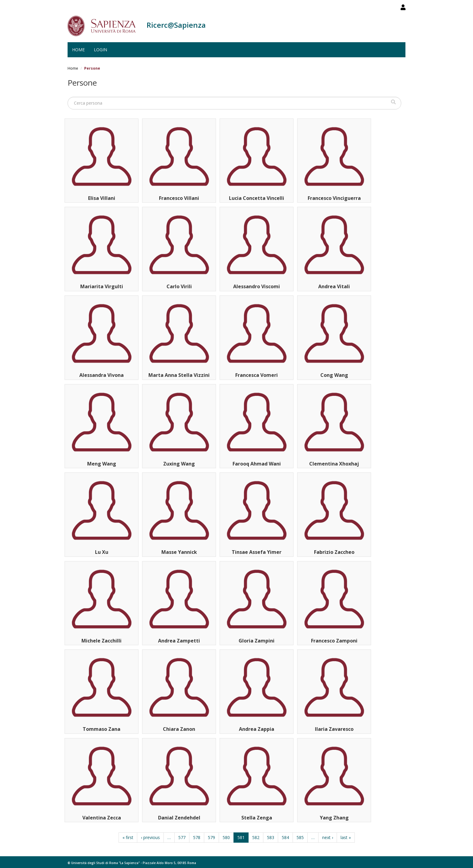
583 (271, 837)
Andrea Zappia (257, 729)
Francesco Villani (179, 198)
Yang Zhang (334, 818)
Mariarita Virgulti (102, 286)
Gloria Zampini (257, 641)
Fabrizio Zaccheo (334, 552)
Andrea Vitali (334, 286)
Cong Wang (334, 375)
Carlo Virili (179, 286)
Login (100, 50)
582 (256, 837)
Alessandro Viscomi (257, 286)
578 (197, 837)
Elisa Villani (102, 198)
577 (182, 837)
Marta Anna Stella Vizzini (179, 375)
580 (226, 837)
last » (346, 837)
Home (78, 50)
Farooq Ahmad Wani (257, 464)
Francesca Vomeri (257, 375)
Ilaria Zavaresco (334, 729)
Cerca (393, 102)
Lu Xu (102, 552)
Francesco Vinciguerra (334, 198)
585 (300, 837)
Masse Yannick (179, 552)
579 (211, 837)
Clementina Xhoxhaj (334, 464)
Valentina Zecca (102, 818)
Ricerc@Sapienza (176, 25)
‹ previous (150, 837)
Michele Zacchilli (102, 641)
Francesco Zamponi (334, 641)
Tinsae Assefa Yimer (257, 552)
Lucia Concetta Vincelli (257, 198)
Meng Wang (102, 464)
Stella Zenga (257, 818)
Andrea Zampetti (179, 641)
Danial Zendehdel (179, 818)
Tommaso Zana (102, 729)
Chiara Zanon (179, 729)
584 (285, 837)
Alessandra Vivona (102, 375)
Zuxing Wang (179, 464)
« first (128, 837)
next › (328, 837)
